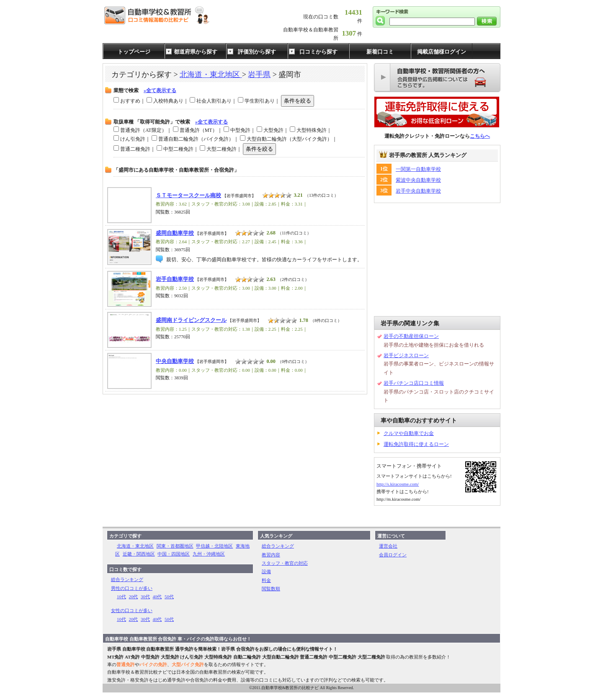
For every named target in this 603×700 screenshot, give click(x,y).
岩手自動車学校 (175, 279)
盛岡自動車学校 (175, 233)
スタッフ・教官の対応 (285, 563)
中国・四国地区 (174, 554)
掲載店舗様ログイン (442, 52)
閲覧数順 (271, 589)
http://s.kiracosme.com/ (398, 484)
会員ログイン (393, 555)
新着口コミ (380, 52)
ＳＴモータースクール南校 (188, 196)
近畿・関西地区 (139, 554)
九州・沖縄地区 (209, 554)
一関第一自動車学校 (418, 169)
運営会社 (388, 546)
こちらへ (480, 136)
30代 (145, 597)
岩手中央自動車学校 (418, 191)
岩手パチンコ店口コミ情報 (414, 383)
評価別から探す (257, 52)
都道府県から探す (196, 52)
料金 (266, 580)
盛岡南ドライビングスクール (191, 320)
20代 (134, 597)
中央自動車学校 (175, 361)
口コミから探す (318, 52)
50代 (169, 597)
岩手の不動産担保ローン (411, 336)
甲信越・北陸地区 (214, 546)
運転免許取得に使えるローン (416, 444)
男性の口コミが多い (132, 588)
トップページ (134, 52)
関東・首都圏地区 (175, 546)
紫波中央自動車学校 (418, 180)
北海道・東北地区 (211, 75)
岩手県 (259, 75)
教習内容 (271, 555)
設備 (266, 571)
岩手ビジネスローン (406, 355)
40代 (157, 597)
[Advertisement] (437, 260)
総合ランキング (127, 579)
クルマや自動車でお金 (409, 433)
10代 (121, 597)
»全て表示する (160, 90)
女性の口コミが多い (132, 610)
